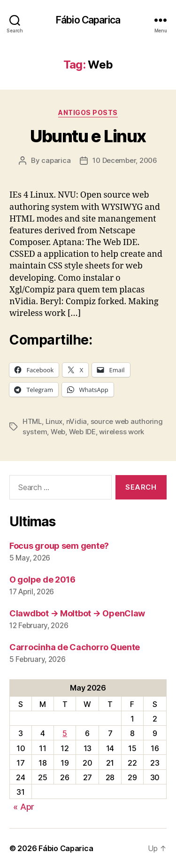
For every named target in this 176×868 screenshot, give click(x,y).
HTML (32, 421)
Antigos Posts (88, 112)
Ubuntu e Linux (88, 136)
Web (58, 432)
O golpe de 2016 (42, 580)
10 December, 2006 (125, 160)
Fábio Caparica (88, 20)
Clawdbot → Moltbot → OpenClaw (77, 613)
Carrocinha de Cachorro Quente (75, 647)
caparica (56, 160)
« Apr (24, 807)
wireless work (122, 432)
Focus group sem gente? (59, 546)
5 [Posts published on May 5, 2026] (65, 733)
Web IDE (82, 432)
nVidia (77, 421)
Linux (54, 421)
